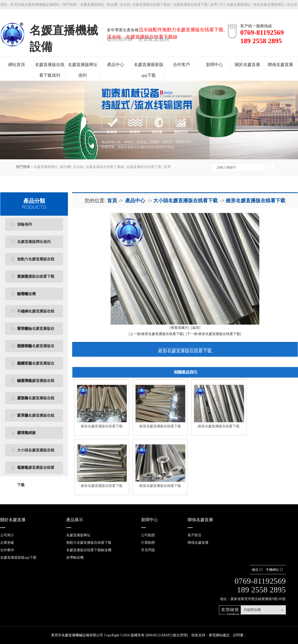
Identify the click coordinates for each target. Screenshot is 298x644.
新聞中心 (214, 65)
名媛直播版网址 (92, 5)
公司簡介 (7, 535)
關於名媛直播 (247, 65)
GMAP (165, 635)
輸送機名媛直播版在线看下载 (36, 384)
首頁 (112, 201)
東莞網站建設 (219, 635)
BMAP (151, 635)
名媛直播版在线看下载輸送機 (36, 280)
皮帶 (214, 5)
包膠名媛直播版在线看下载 (36, 471)
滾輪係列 (25, 224)
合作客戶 (181, 65)
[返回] (196, 328)
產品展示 (75, 520)
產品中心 (116, 65)
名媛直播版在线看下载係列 (50, 70)
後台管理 (180, 635)
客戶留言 (195, 535)
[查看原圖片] (179, 328)
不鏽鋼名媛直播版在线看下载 (36, 315)
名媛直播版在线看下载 (190, 5)
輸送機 (112, 5)
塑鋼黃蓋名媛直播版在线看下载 (36, 367)
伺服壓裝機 (252, 610)
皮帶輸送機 (26, 294)
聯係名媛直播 (280, 65)
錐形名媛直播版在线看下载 (256, 201)
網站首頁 (17, 65)
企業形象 (7, 543)
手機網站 (275, 570)
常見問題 (148, 550)
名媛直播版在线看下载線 (151, 5)
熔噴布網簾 (26, 433)
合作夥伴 (7, 550)
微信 (258, 570)
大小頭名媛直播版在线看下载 (36, 454)
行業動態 (148, 543)
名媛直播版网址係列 (83, 70)
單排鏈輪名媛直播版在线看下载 (36, 332)
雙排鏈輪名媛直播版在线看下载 (36, 349)
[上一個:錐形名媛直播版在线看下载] (156, 334)
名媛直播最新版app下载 (149, 70)
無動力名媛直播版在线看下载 (36, 262)
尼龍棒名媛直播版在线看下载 (36, 401)
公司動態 (148, 535)
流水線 (125, 5)
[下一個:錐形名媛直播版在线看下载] (214, 334)
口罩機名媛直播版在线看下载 (36, 419)
